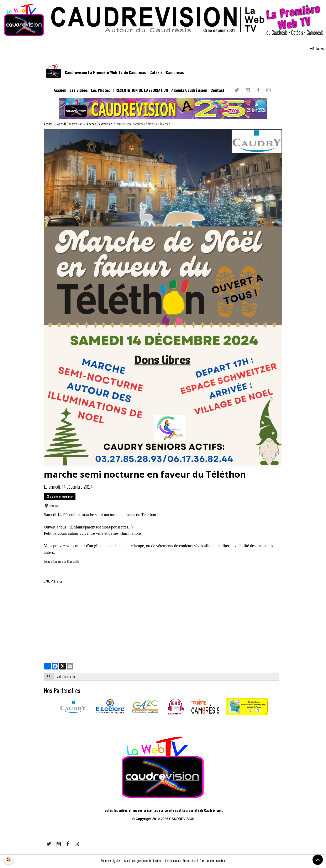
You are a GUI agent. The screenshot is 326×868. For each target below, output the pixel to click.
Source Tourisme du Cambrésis (63, 563)
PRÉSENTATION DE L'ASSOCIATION (141, 92)
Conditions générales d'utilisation (143, 862)
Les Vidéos (79, 92)
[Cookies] (9, 859)
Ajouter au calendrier (60, 498)
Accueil (60, 92)
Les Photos (101, 92)
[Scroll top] (318, 860)
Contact (218, 92)
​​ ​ (44, 723)
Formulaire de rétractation (182, 862)
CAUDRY (54, 507)
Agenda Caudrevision (99, 126)
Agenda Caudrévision (189, 92)
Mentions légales (109, 862)
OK (280, 678)
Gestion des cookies (215, 862)
